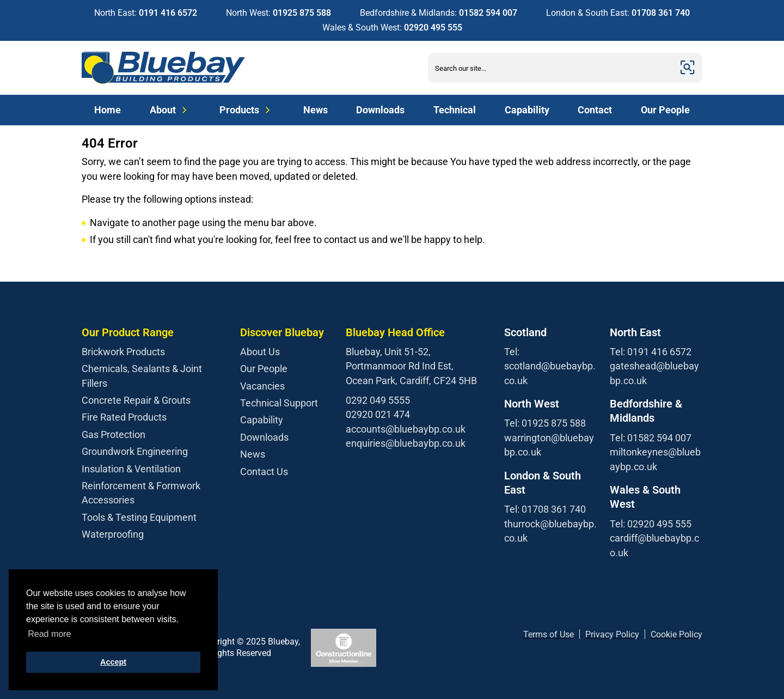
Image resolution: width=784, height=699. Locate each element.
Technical (455, 110)
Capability (527, 110)
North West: (278, 13)
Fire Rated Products (124, 417)
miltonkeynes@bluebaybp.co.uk (655, 459)
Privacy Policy (612, 634)
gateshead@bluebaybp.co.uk (654, 373)
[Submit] (688, 68)
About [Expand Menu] (170, 110)
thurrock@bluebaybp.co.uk (550, 531)
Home (108, 110)
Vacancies (262, 386)
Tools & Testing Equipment (139, 517)
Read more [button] (49, 634)
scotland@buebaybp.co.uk (550, 373)
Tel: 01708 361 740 (545, 509)
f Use (564, 634)
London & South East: (618, 13)
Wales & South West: (392, 28)
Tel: (512, 352)
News (316, 110)
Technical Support (279, 403)
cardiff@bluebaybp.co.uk (654, 545)
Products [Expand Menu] (247, 110)
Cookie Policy (676, 634)
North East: (146, 13)
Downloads (380, 110)
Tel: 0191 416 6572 (651, 352)
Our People (665, 110)
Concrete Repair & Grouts (136, 400)
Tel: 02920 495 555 (651, 524)
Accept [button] (113, 662)
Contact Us (264, 472)
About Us (260, 352)
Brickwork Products (123, 352)
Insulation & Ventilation (131, 469)
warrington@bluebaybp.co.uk (549, 445)
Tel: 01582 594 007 (651, 438)
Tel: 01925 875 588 (545, 423)
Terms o (539, 634)
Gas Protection (114, 434)
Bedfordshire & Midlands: (439, 13)
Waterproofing (113, 534)
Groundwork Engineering (135, 451)
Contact (595, 110)
